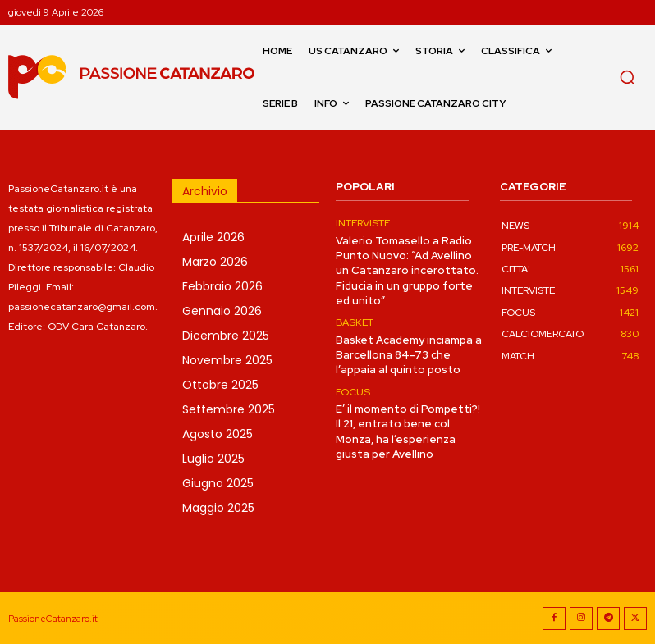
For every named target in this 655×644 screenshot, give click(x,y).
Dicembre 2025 (226, 336)
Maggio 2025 (218, 508)
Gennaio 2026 (222, 311)
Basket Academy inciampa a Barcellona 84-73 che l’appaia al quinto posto (407, 354)
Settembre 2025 (229, 409)
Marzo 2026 (215, 262)
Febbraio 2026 (222, 286)
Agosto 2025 (218, 434)
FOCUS (353, 391)
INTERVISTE (362, 223)
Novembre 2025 (227, 360)
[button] (627, 77)
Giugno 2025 (218, 483)
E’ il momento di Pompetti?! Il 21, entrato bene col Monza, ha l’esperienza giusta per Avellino (408, 431)
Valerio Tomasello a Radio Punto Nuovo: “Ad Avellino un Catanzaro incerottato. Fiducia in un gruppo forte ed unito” (405, 271)
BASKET (354, 322)
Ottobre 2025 (220, 385)
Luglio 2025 (213, 459)
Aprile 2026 (213, 237)
